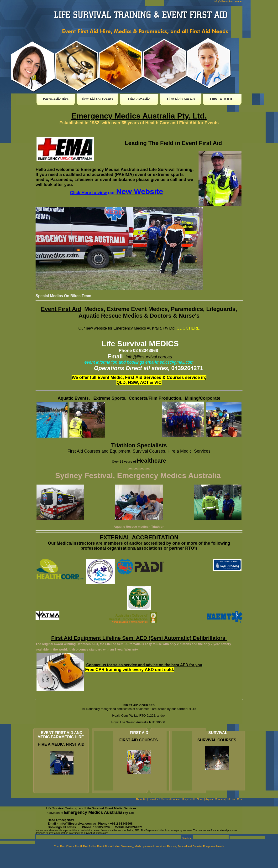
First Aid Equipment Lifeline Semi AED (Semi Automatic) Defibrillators (139, 638)
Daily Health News (193, 799)
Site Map (187, 838)
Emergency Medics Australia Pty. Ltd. (139, 116)
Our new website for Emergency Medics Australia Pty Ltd (127, 328)
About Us (141, 799)
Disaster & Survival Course (164, 799)
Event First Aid (61, 309)
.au (169, 357)
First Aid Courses (84, 451)
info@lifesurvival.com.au (228, 1)
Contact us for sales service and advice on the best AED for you (144, 665)
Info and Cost (235, 799)
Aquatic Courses (215, 799)
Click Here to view (89, 193)
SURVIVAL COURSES (217, 740)
